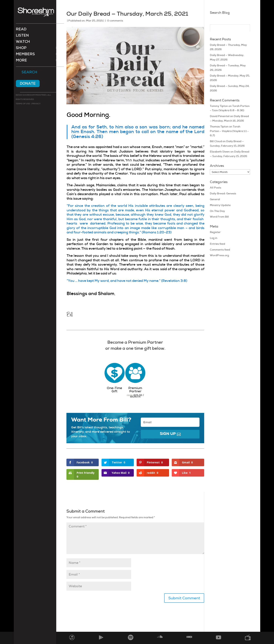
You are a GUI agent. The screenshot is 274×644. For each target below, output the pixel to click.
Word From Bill (219, 217)
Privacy (36, 104)
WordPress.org (219, 255)
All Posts (216, 188)
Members (25, 55)
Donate (28, 84)
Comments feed (220, 250)
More (21, 61)
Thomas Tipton (219, 126)
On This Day (217, 211)
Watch (23, 43)
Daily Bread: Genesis (223, 193)
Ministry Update (220, 205)
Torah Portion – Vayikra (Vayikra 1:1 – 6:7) (229, 131)
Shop (21, 49)
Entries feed (217, 244)
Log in (214, 238)
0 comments (115, 21)
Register (215, 232)
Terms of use (23, 104)
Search (29, 73)
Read (21, 30)
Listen (22, 36)
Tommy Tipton (219, 106)
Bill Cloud (216, 141)
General (215, 199)
